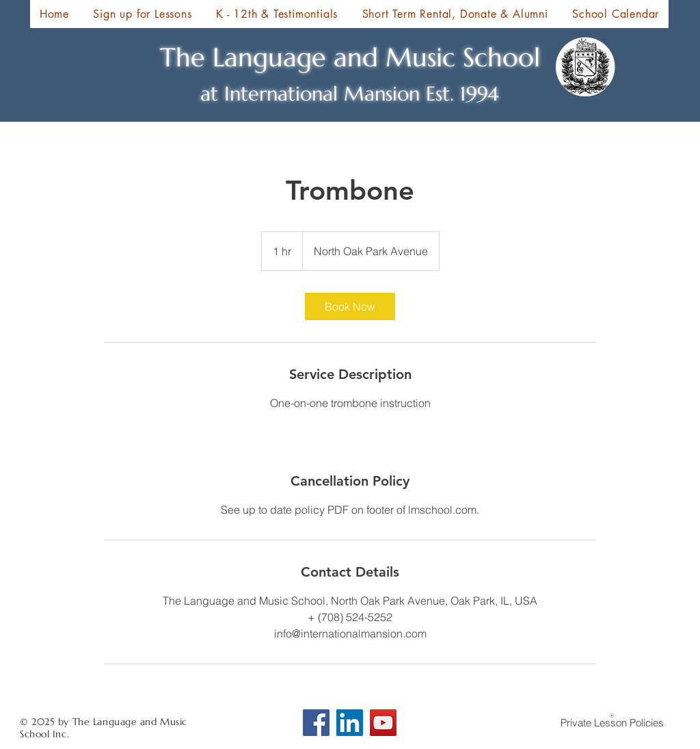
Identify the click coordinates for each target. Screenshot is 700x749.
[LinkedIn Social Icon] (350, 723)
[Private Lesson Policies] (612, 722)
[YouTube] (383, 723)
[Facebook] (316, 723)
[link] (350, 306)
